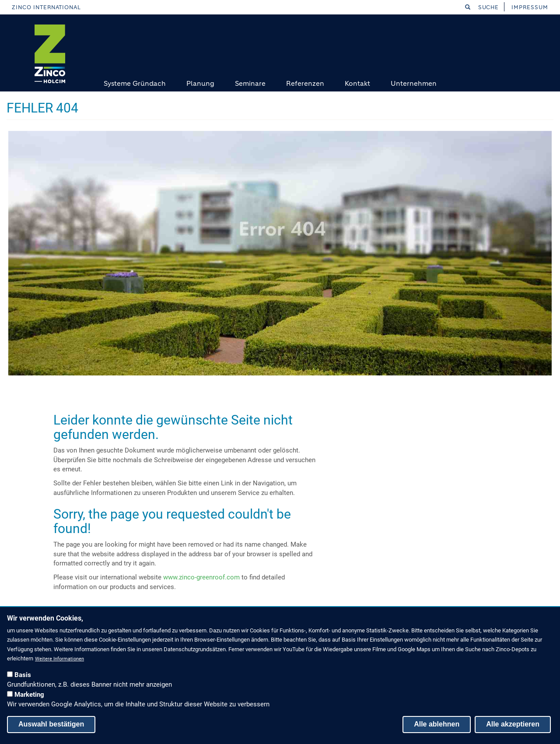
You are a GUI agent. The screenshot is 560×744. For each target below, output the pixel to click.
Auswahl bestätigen (51, 724)
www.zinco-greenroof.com (201, 577)
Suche (482, 7)
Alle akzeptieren (513, 724)
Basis (23, 675)
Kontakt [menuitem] (357, 83)
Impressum (530, 7)
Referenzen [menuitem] (305, 83)
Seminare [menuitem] (250, 83)
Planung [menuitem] (200, 83)
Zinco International (46, 7)
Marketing (29, 695)
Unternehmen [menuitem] (414, 83)
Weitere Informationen (59, 659)
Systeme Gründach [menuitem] (135, 83)
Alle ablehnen (437, 724)
